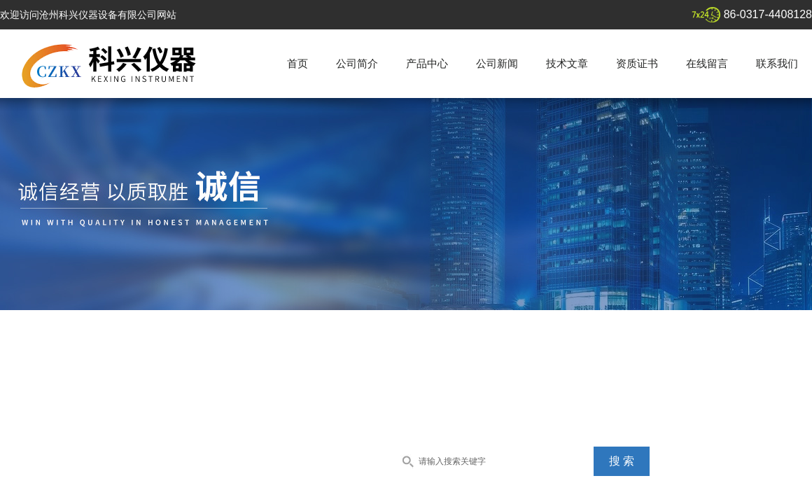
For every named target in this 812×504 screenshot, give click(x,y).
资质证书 (637, 63)
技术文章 (567, 63)
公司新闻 (497, 63)
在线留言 (707, 63)
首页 (297, 63)
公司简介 (357, 63)
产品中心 (427, 63)
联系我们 (777, 63)
